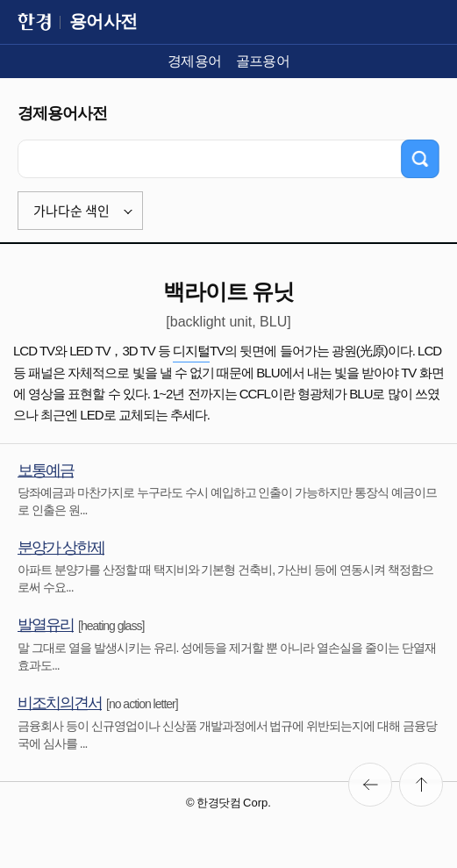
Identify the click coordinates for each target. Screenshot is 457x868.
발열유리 (46, 625)
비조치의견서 (60, 703)
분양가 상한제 (61, 548)
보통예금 (46, 470)
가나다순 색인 (71, 211)
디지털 (191, 351)
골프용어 (263, 61)
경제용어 (195, 61)
